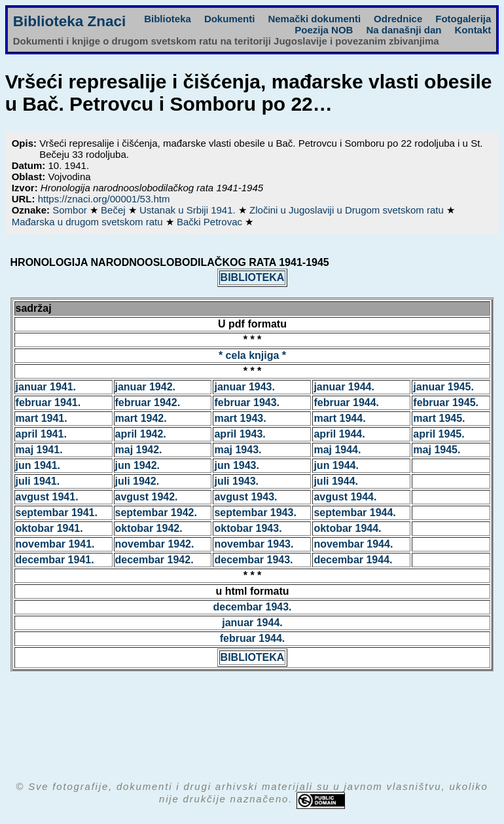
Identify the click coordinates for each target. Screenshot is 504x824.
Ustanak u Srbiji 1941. (189, 210)
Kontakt (473, 30)
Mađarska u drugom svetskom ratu (89, 222)
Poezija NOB (324, 30)
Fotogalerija (463, 19)
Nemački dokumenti (314, 19)
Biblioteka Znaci (70, 21)
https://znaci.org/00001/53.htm (104, 199)
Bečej (115, 210)
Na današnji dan (404, 30)
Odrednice (398, 19)
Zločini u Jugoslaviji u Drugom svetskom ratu (348, 210)
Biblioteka (168, 19)
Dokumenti (230, 19)
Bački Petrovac (211, 222)
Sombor (71, 210)
